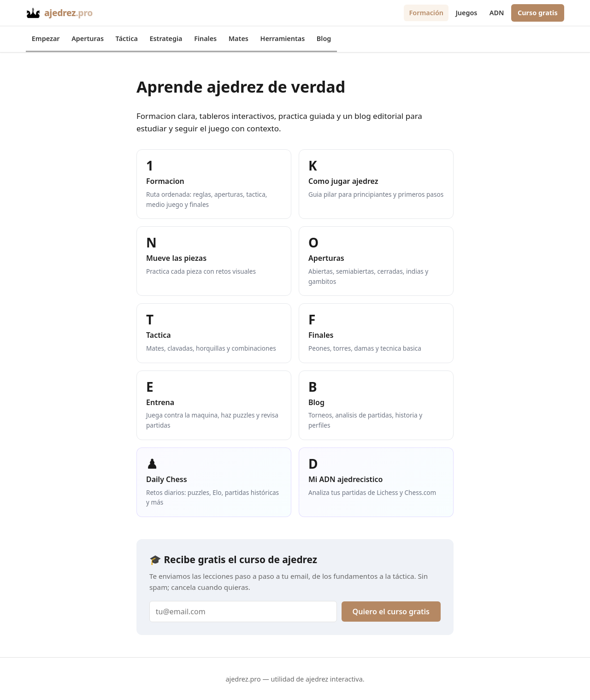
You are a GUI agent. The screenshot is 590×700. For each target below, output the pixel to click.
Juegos (466, 13)
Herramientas (283, 38)
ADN (497, 13)
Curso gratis (538, 13)
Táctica (127, 38)
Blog (324, 38)
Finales (205, 38)
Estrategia (166, 38)
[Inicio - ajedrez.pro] (59, 13)
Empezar (46, 38)
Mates (239, 38)
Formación (426, 13)
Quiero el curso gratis (391, 612)
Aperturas (88, 38)
